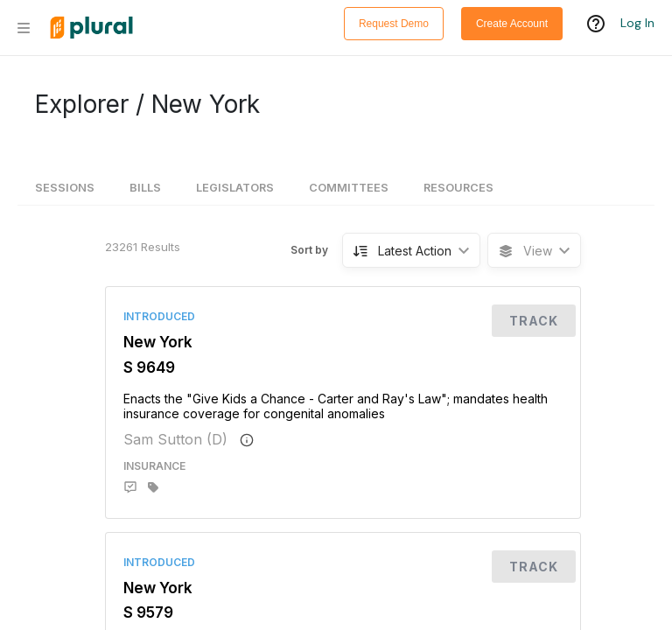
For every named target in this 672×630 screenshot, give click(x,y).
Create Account (512, 24)
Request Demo (394, 24)
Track (534, 321)
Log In (637, 24)
